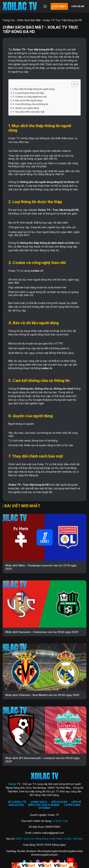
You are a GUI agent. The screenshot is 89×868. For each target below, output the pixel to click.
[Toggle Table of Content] (73, 84)
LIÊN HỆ (76, 802)
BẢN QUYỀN (16, 805)
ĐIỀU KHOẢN (59, 802)
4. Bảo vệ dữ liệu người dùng (27, 100)
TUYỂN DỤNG (72, 805)
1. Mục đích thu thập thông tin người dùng (33, 89)
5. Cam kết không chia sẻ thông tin (30, 104)
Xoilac (17, 49)
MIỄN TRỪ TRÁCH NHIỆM (44, 805)
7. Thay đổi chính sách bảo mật (28, 112)
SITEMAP (45, 808)
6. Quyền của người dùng (26, 108)
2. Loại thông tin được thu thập (28, 93)
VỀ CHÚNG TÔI (17, 802)
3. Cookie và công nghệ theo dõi (30, 97)
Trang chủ (9, 20)
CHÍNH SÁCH (39, 802)
